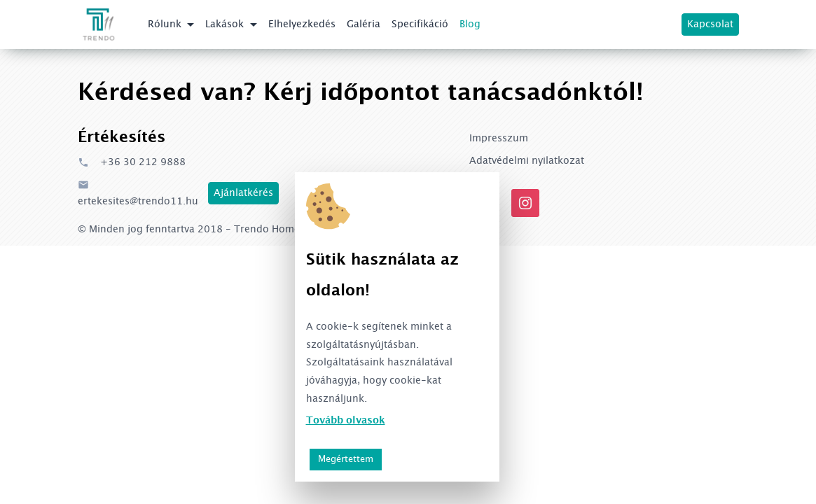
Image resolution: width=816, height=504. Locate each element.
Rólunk (166, 24)
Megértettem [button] (346, 459)
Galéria (364, 24)
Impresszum (499, 139)
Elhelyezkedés (302, 24)
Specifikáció (420, 24)
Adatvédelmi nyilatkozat (527, 161)
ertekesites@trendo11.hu (138, 192)
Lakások (226, 24)
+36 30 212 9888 (132, 162)
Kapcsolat (710, 24)
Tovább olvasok (346, 421)
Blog (470, 24)
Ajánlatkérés (243, 193)
